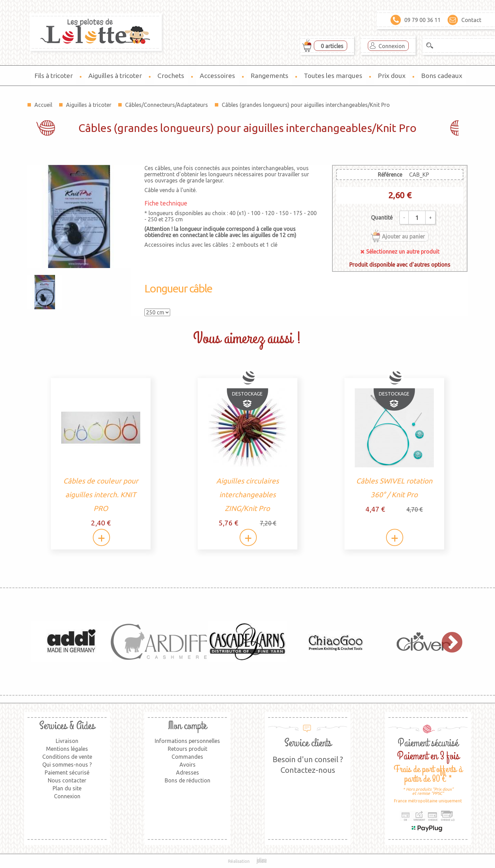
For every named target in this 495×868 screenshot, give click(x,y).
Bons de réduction (188, 780)
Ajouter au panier (403, 236)
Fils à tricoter (54, 76)
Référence (390, 175)
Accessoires (217, 76)
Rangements (269, 76)
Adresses (188, 772)
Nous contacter (67, 780)
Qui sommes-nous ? (67, 765)
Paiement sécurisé (67, 772)
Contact (464, 20)
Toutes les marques (333, 76)
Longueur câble (178, 288)
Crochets (171, 76)
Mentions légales (67, 749)
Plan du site (67, 788)
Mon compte (187, 726)
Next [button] (449, 642)
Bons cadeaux (442, 76)
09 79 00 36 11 (416, 20)
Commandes (187, 757)
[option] (71, 642)
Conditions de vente (67, 757)
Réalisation (248, 861)
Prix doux (392, 76)
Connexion (392, 46)
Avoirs (188, 765)
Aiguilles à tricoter (115, 76)
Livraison (67, 741)
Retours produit (188, 749)
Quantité (382, 218)
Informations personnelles (187, 741)
